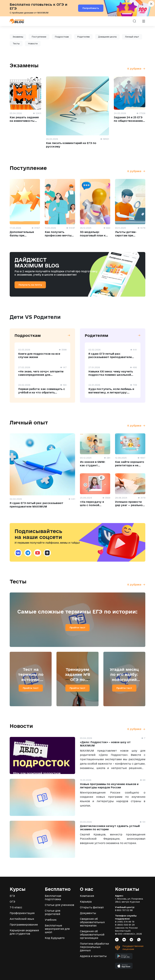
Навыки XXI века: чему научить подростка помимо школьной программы (111, 375)
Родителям (83, 37)
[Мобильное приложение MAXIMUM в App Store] (124, 967)
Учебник (51, 920)
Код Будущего (55, 938)
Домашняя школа (107, 37)
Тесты (16, 44)
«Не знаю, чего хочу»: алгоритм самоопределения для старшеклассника (41, 375)
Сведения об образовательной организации (92, 935)
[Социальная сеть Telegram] (131, 940)
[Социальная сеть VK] (124, 940)
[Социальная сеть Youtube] (117, 940)
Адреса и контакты (93, 956)
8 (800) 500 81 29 (125, 925)
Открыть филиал (92, 907)
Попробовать (91, 8)
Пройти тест (77, 627)
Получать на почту (30, 285)
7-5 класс (16, 907)
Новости (33, 44)
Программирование (24, 925)
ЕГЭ (12, 896)
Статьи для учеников (59, 905)
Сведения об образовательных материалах (92, 922)
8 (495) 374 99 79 (125, 922)
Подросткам (62, 37)
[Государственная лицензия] (127, 948)
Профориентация (22, 913)
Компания (87, 896)
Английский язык (22, 919)
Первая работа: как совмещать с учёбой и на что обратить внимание (42, 392)
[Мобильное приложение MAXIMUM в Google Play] (124, 957)
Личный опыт (132, 37)
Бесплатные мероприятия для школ (57, 929)
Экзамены (18, 37)
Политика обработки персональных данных (94, 947)
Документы (88, 913)
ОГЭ (12, 902)
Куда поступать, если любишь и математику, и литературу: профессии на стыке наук (111, 392)
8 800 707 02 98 (124, 910)
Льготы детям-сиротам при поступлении (126, 235)
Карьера (86, 902)
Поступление (39, 37)
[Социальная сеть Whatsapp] (139, 940)
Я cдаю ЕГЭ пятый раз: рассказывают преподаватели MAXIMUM (110, 357)
